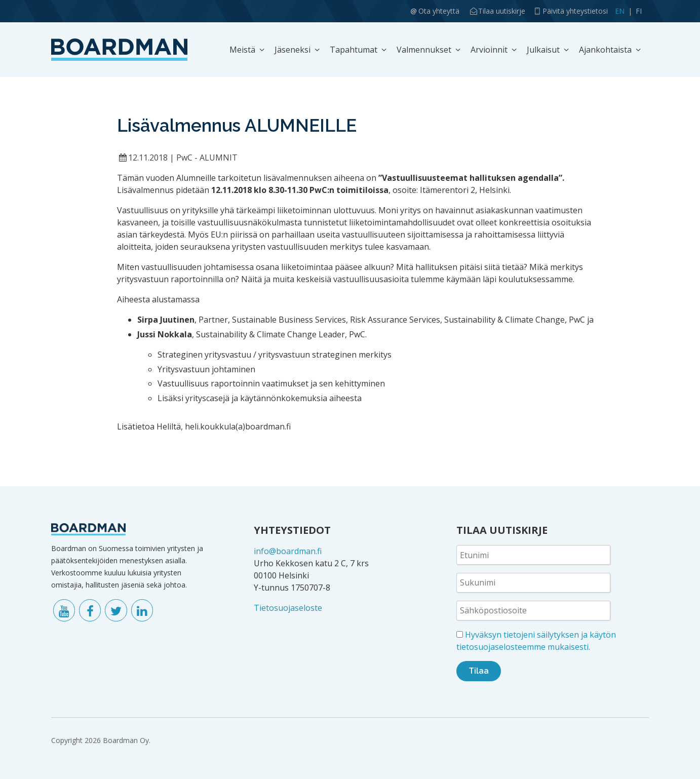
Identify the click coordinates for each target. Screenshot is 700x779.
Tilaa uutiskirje (502, 11)
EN (620, 11)
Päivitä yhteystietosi (575, 11)
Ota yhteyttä (439, 11)
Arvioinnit (489, 50)
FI (639, 11)
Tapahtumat (354, 50)
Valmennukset (424, 50)
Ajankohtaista (605, 50)
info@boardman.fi (288, 551)
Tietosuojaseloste (288, 608)
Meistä (242, 50)
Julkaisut (543, 50)
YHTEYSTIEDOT (292, 530)
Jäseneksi (293, 50)
